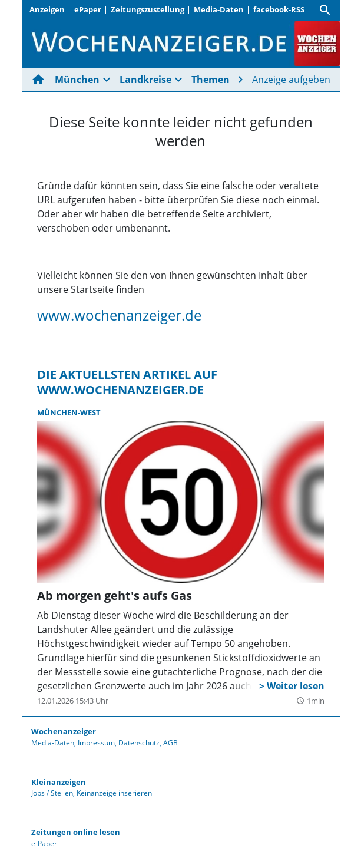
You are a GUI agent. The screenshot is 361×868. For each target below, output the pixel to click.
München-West (69, 412)
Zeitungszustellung (148, 9)
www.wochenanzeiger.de (119, 315)
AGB (170, 743)
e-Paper (44, 844)
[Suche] (325, 10)
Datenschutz (139, 743)
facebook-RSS (279, 9)
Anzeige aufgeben (291, 80)
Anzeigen (47, 9)
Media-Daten (219, 9)
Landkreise (145, 80)
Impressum (96, 743)
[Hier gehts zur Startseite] (41, 80)
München (77, 80)
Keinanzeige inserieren (114, 793)
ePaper (88, 9)
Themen (211, 80)
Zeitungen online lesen (76, 832)
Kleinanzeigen (59, 782)
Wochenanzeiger (64, 731)
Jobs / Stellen (52, 793)
